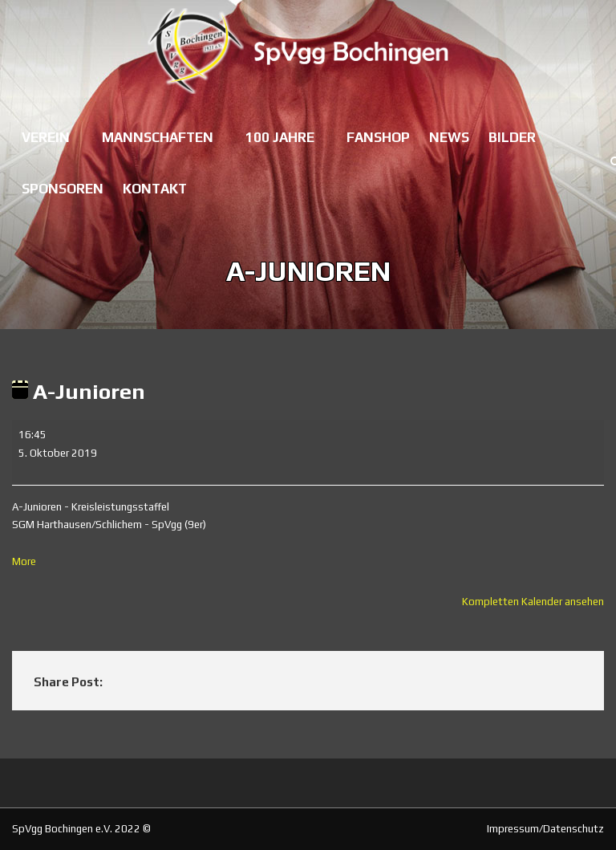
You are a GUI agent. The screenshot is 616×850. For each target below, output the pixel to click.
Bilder (512, 137)
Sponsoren (63, 189)
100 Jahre (280, 137)
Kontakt (155, 189)
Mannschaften (158, 137)
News (449, 137)
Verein (46, 137)
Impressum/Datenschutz (545, 829)
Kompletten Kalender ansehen (533, 602)
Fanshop (378, 137)
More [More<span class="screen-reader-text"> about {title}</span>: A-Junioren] (24, 561)
